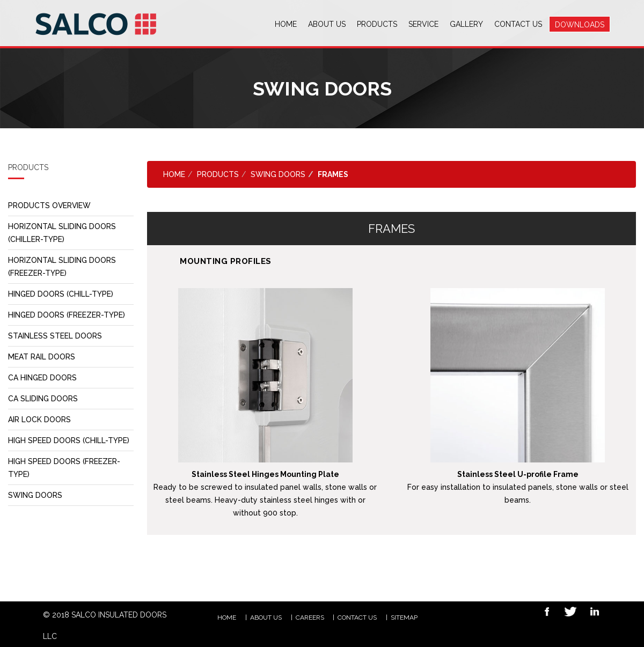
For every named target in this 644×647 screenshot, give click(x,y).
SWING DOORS (35, 495)
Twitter (567, 613)
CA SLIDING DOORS (43, 399)
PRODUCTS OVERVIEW (50, 205)
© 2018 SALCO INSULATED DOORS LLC (105, 626)
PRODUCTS (218, 174)
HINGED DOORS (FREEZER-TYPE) (67, 315)
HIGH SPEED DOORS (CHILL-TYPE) (69, 440)
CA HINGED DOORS (43, 378)
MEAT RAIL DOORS (42, 357)
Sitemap (404, 617)
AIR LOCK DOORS (39, 420)
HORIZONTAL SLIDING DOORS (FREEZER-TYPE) (62, 267)
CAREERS (310, 617)
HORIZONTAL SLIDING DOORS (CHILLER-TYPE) (62, 233)
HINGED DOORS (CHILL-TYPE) (61, 294)
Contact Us (357, 617)
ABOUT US (266, 617)
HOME (227, 617)
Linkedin (591, 613)
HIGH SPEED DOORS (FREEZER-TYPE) (64, 468)
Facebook (543, 613)
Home (174, 174)
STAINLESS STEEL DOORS (55, 336)
